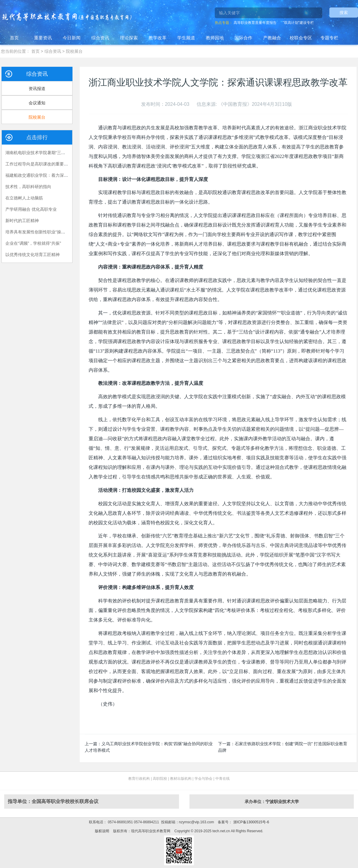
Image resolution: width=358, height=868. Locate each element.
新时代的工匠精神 (22, 221)
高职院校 (160, 779)
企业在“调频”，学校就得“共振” (33, 243)
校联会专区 (301, 38)
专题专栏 (329, 38)
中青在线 (223, 779)
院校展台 (74, 51)
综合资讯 (100, 38)
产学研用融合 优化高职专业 (31, 209)
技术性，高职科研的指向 (28, 187)
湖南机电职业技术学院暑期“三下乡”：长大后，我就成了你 (59, 153)
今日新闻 (72, 38)
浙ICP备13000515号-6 (250, 822)
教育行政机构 (139, 779)
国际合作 (243, 38)
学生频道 (186, 38)
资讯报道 (37, 89)
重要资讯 (43, 38)
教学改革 (158, 38)
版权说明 (102, 831)
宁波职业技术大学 (282, 802)
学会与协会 (203, 779)
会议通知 (37, 103)
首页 (14, 38)
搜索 (344, 13)
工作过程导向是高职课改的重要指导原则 (43, 164)
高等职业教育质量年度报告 (255, 23)
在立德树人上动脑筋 (24, 198)
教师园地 (215, 38)
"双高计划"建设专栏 (298, 23)
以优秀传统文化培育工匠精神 (33, 255)
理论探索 (129, 38)
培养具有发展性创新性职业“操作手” (38, 232)
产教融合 (272, 38)
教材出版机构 (181, 779)
